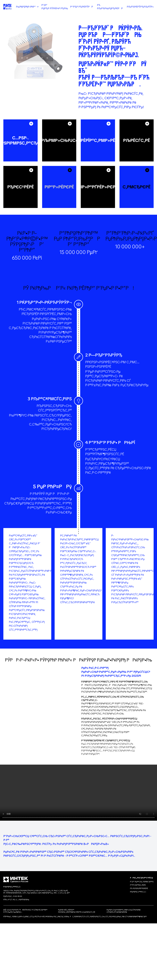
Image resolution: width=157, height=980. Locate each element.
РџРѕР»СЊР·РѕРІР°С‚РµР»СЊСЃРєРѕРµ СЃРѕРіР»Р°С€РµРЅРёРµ (124, 911)
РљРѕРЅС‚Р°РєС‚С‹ (138, 892)
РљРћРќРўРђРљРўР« (140, 7)
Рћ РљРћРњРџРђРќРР (111, 7)
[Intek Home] (7, 7)
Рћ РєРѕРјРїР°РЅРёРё (139, 888)
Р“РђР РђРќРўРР (83, 7)
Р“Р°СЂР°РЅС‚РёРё (138, 885)
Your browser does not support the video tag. (78, 793)
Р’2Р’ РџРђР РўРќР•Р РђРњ (55, 7)
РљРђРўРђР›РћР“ (28, 7)
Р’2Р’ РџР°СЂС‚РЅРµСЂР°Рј (142, 882)
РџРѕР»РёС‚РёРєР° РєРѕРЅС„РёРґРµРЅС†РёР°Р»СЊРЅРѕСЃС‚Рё (77, 911)
